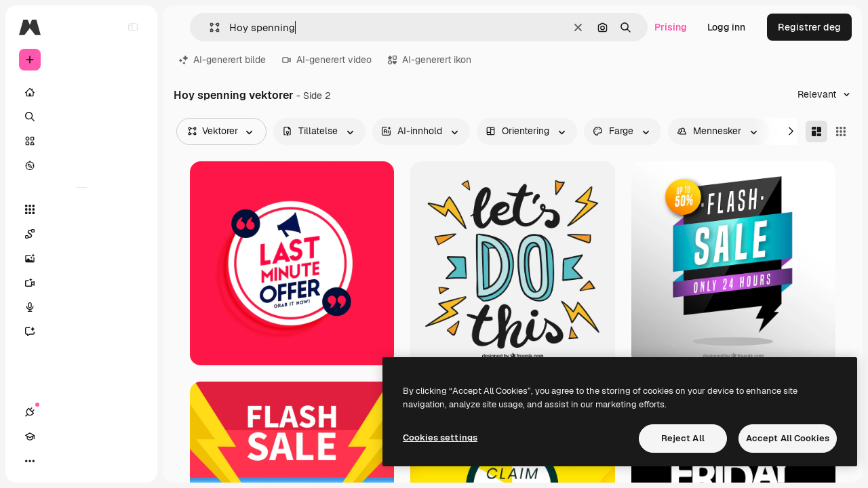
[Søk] (81, 117)
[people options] (718, 131)
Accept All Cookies (788, 438)
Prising (671, 27)
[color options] (623, 131)
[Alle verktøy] (81, 209)
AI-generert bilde (222, 60)
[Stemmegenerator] (81, 307)
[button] (209, 27)
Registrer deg (809, 27)
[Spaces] (81, 234)
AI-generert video (327, 60)
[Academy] (54, 461)
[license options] (319, 131)
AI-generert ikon (430, 60)
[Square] (841, 131)
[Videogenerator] (81, 283)
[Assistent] (81, 331)
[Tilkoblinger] (30, 461)
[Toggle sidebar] (133, 27)
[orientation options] (527, 131)
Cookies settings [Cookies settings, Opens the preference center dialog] (440, 438)
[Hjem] (81, 92)
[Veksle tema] (79, 461)
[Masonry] (816, 131)
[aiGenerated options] (421, 131)
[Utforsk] (81, 165)
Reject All (683, 438)
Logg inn (726, 27)
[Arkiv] (81, 141)
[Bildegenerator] (81, 258)
